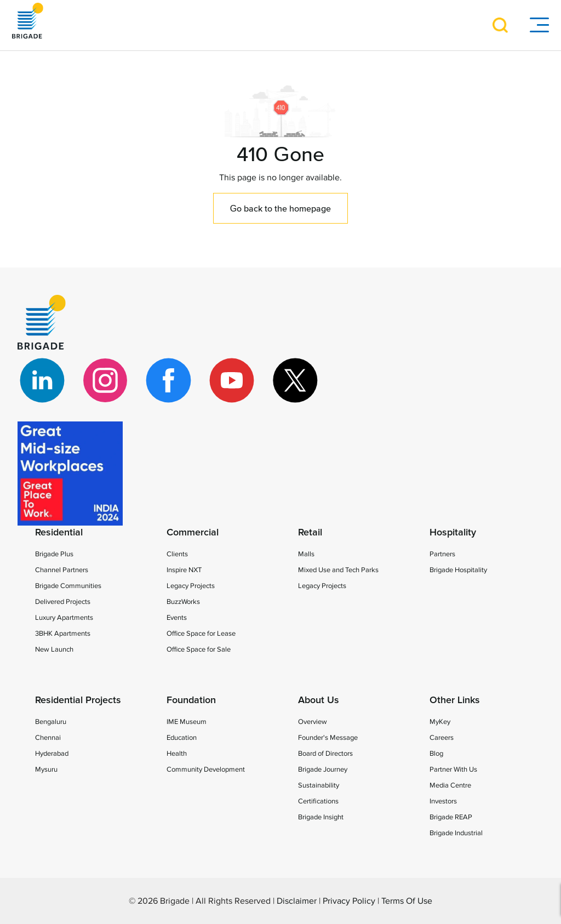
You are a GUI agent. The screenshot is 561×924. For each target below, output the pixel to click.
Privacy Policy (349, 901)
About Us (319, 700)
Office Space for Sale (199, 649)
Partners (442, 554)
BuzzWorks (183, 602)
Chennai (48, 738)
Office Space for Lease (201, 634)
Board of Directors (325, 754)
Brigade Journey (323, 769)
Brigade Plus (54, 554)
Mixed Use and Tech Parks (338, 570)
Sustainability (319, 785)
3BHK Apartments (63, 634)
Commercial (193, 533)
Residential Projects (78, 700)
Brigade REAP (451, 817)
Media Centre (450, 785)
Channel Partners (62, 570)
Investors (443, 801)
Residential (59, 533)
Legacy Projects (191, 586)
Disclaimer (297, 901)
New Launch (54, 649)
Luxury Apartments (64, 618)
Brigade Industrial (456, 833)
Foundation (191, 700)
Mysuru (46, 769)
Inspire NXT (184, 570)
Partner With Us (453, 769)
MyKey (440, 722)
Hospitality (453, 533)
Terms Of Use (407, 901)
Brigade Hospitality (458, 570)
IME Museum (187, 722)
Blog (436, 754)
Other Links (455, 700)
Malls (306, 554)
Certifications (318, 801)
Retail (310, 533)
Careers (442, 738)
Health (177, 754)
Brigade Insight (321, 817)
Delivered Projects (63, 602)
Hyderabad (52, 754)
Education (182, 738)
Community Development (206, 769)
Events (177, 618)
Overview (313, 722)
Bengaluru (51, 722)
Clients (177, 554)
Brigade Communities (68, 586)
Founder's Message (328, 738)
